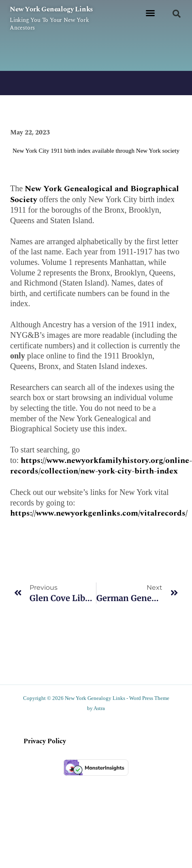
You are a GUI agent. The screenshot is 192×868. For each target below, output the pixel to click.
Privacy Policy (45, 741)
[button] (150, 13)
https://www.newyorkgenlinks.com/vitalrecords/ (99, 513)
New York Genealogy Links (51, 9)
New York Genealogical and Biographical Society (95, 194)
